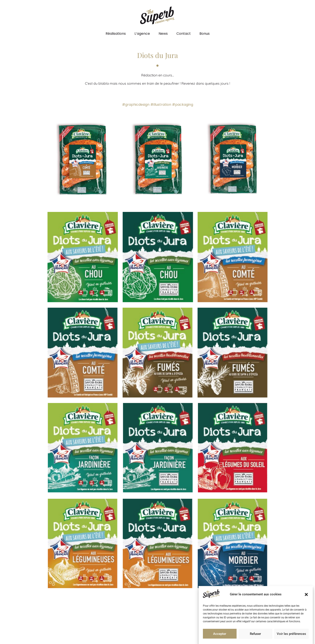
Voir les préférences (291, 634)
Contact (184, 34)
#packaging (183, 105)
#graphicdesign (136, 105)
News (163, 34)
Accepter (220, 634)
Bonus (205, 34)
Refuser (255, 634)
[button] (306, 594)
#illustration (161, 105)
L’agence (142, 34)
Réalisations (116, 34)
